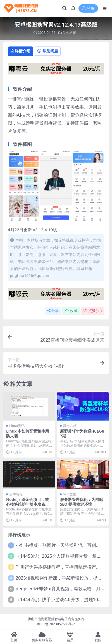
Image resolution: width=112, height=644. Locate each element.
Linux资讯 (17, 426)
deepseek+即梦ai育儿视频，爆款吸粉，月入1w (63, 589)
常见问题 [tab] (48, 51)
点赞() (93, 311)
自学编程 (16, 494)
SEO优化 (70, 494)
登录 (88, 9)
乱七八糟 (70, 33)
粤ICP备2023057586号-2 (56, 624)
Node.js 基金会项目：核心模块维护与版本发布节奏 (28, 504)
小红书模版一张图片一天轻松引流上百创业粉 (60, 545)
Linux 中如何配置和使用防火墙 (28, 433)
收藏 (71, 311)
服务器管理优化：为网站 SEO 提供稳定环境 (82, 502)
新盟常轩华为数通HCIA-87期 (82, 433)
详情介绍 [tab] (21, 51)
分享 (53, 311)
